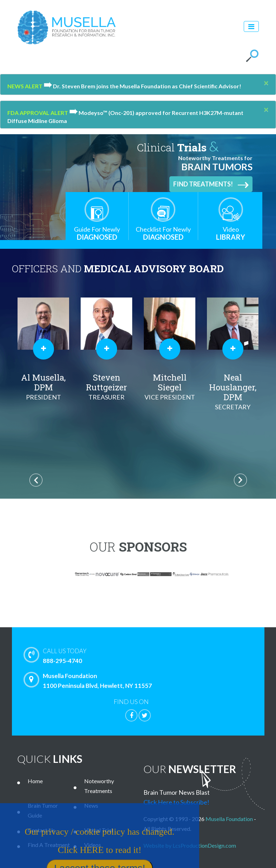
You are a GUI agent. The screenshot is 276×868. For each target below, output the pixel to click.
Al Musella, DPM (43, 387)
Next (240, 480)
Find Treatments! (211, 184)
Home (35, 781)
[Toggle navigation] (251, 26)
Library (231, 233)
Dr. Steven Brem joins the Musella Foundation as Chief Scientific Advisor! (142, 86)
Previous (36, 480)
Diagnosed (97, 233)
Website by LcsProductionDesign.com (190, 845)
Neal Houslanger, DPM (233, 392)
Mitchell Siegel (170, 387)
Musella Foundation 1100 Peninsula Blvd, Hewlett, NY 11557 (89, 681)
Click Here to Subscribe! (176, 802)
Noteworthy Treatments (99, 786)
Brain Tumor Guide (43, 810)
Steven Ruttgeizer (107, 387)
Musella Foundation (229, 819)
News (91, 805)
